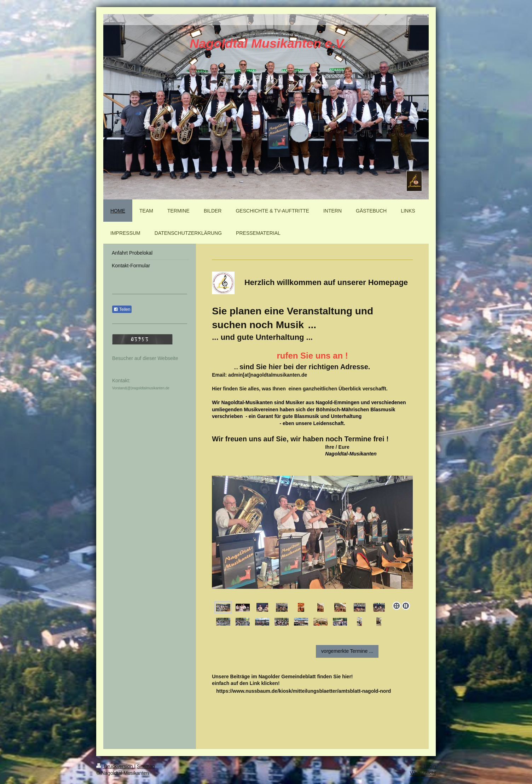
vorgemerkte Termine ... (347, 651)
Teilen (122, 309)
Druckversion (115, 766)
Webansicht (423, 773)
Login (430, 766)
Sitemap (146, 766)
